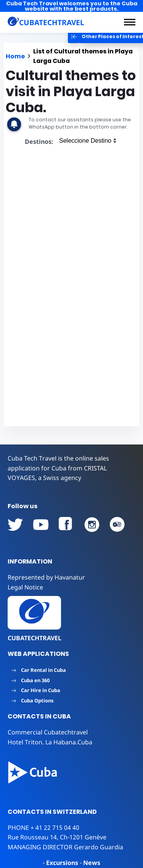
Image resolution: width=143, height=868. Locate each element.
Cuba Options (33, 701)
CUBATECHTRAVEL (35, 638)
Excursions (62, 863)
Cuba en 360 (31, 680)
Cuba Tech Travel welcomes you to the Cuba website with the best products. (72, 6)
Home (15, 56)
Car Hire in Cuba (36, 690)
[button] (130, 22)
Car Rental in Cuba (39, 670)
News (92, 863)
